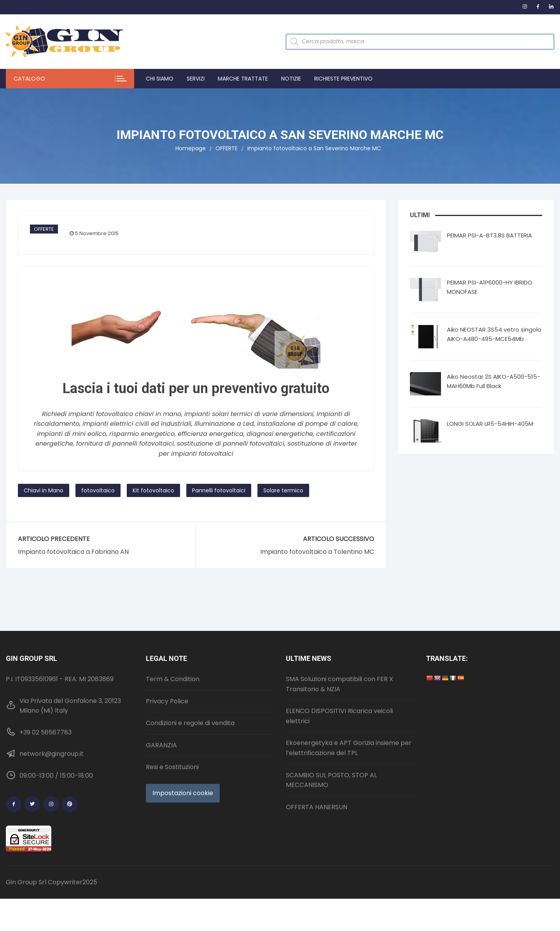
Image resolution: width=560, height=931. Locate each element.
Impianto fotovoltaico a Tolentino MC (317, 552)
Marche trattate (243, 79)
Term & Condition (173, 679)
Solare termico (283, 490)
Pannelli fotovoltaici (219, 490)
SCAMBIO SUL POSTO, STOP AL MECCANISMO (331, 780)
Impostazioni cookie (183, 793)
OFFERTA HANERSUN (317, 807)
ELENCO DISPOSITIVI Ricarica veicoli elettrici (339, 716)
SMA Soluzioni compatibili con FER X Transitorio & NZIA (339, 684)
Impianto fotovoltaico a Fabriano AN (73, 552)
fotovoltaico (98, 490)
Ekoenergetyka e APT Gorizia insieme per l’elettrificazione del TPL (349, 748)
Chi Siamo (160, 79)
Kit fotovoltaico (153, 490)
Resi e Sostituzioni (172, 767)
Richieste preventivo (343, 79)
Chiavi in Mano (44, 490)
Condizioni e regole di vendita (190, 723)
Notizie (291, 79)
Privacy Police (167, 701)
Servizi (196, 79)
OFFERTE (44, 229)
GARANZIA (161, 745)
